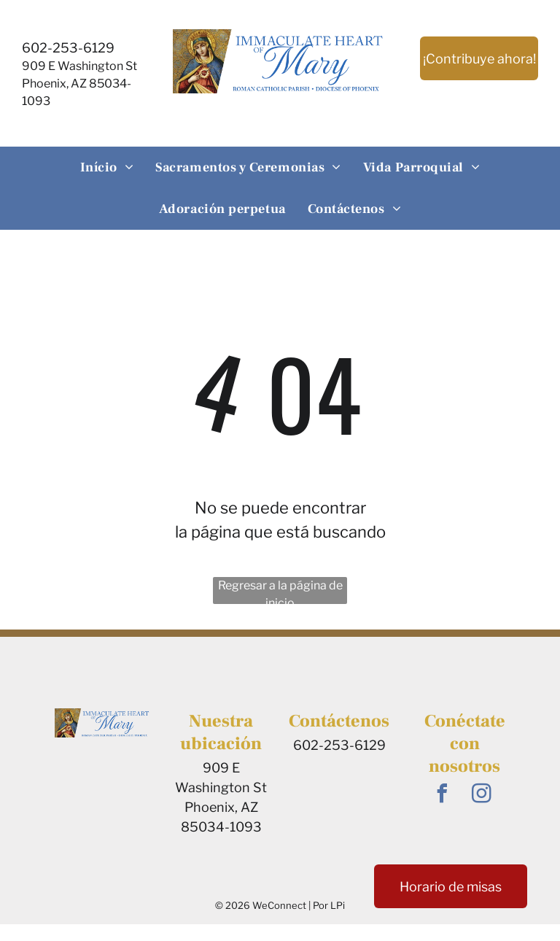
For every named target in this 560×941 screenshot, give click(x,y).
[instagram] (482, 795)
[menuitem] (107, 167)
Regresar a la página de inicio (280, 591)
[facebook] (443, 795)
